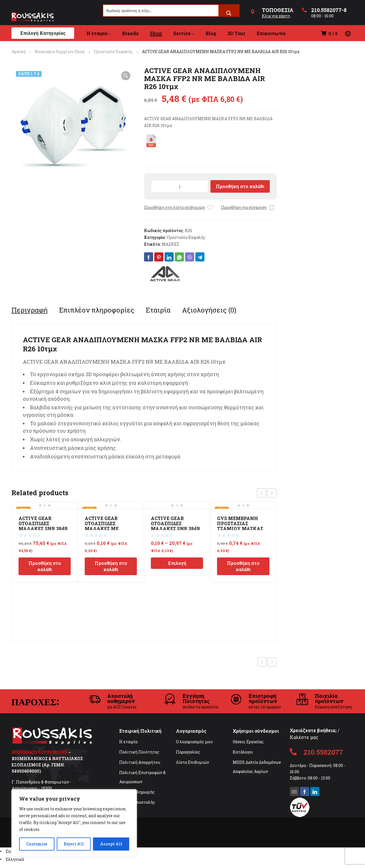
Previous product (262, 662)
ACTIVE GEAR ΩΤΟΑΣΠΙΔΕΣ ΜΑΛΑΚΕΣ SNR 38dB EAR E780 (175, 526)
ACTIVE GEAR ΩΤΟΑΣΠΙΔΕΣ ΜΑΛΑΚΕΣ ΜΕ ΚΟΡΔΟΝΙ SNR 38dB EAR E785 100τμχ (108, 528)
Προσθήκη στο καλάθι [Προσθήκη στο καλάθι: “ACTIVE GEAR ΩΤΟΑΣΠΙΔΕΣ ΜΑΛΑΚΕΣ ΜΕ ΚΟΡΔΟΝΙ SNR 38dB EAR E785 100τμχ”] (111, 566)
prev (261, 493)
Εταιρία (158, 310)
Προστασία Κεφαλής (113, 52)
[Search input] (161, 11)
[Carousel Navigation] (267, 493)
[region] (74, 823)
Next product (272, 662)
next (272, 493)
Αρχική (19, 52)
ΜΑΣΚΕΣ (171, 244)
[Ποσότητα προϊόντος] (180, 186)
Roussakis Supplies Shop (60, 52)
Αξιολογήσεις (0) (209, 310)
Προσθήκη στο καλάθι (240, 186)
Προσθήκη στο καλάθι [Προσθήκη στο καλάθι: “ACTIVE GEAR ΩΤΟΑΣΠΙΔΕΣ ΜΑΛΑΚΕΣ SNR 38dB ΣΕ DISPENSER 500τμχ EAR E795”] (45, 566)
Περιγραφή (30, 310)
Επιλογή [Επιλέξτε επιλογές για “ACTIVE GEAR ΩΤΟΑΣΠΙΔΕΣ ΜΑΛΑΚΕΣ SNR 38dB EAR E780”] (177, 563)
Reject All (74, 844)
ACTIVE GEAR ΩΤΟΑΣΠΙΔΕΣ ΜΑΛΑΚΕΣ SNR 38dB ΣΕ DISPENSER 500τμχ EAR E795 (43, 528)
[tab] (30, 310)
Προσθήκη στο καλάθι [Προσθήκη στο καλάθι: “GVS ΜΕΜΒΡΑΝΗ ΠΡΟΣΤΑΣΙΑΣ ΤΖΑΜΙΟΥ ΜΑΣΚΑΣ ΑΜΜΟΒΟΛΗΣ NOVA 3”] (243, 566)
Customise (37, 844)
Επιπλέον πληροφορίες (97, 310)
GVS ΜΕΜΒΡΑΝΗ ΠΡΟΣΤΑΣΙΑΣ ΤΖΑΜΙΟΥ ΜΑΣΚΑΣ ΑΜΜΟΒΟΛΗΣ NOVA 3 (242, 528)
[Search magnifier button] (229, 13)
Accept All (111, 844)
